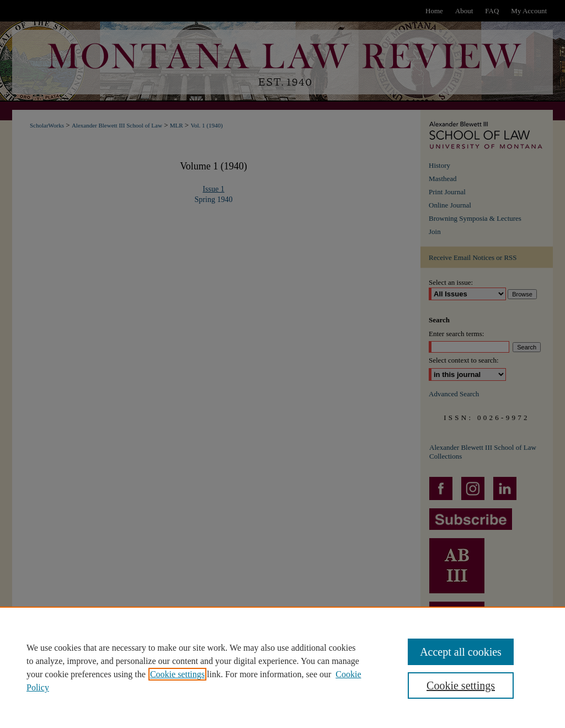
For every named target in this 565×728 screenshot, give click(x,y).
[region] (282, 667)
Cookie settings (177, 674)
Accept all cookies (461, 652)
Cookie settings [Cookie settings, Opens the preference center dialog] (461, 686)
